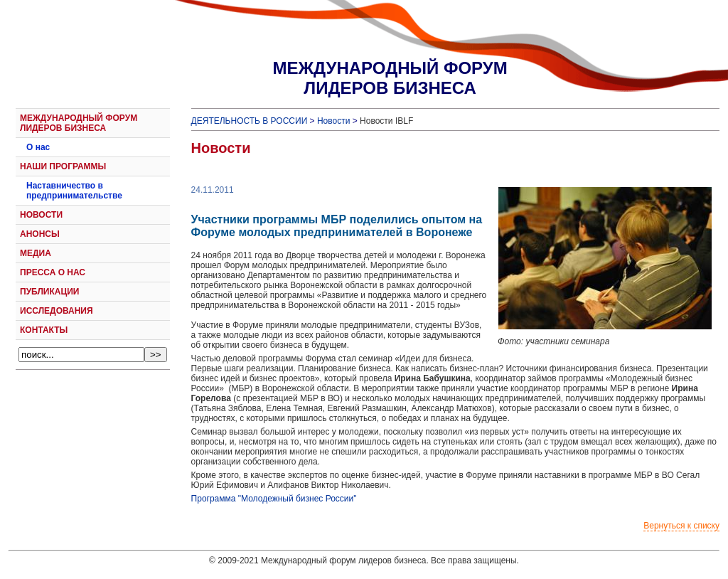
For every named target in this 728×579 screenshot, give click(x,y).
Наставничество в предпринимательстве (74, 191)
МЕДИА (36, 253)
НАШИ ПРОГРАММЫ (63, 166)
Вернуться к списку (681, 526)
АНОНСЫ (40, 234)
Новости (333, 121)
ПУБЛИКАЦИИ (49, 292)
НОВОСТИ (41, 215)
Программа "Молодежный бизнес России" (274, 499)
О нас (38, 147)
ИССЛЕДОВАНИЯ (57, 311)
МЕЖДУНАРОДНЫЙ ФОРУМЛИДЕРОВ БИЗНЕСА (390, 78)
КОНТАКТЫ (44, 330)
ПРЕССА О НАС (53, 272)
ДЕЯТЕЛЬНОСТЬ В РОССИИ (250, 121)
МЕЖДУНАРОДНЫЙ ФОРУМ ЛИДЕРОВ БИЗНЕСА (79, 123)
